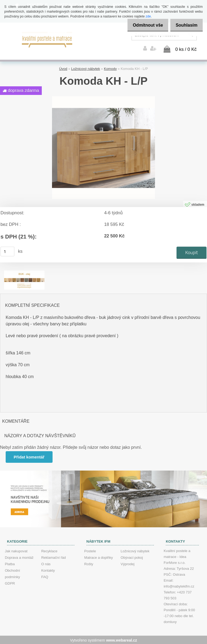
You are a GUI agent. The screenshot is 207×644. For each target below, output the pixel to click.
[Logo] (47, 39)
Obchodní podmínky (12, 573)
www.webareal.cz (122, 639)
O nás (46, 563)
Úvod (63, 68)
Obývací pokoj (132, 557)
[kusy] (8, 251)
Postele (90, 550)
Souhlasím (185, 25)
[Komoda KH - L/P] (103, 97)
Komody (110, 68)
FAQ (45, 576)
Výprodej (128, 563)
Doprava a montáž (19, 557)
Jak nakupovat (16, 550)
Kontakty (48, 570)
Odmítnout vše (143, 25)
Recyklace (49, 550)
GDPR (10, 583)
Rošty (89, 563)
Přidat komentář (29, 456)
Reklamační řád (54, 557)
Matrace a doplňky (99, 557)
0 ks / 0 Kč (186, 49)
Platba (10, 563)
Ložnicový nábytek (86, 68)
